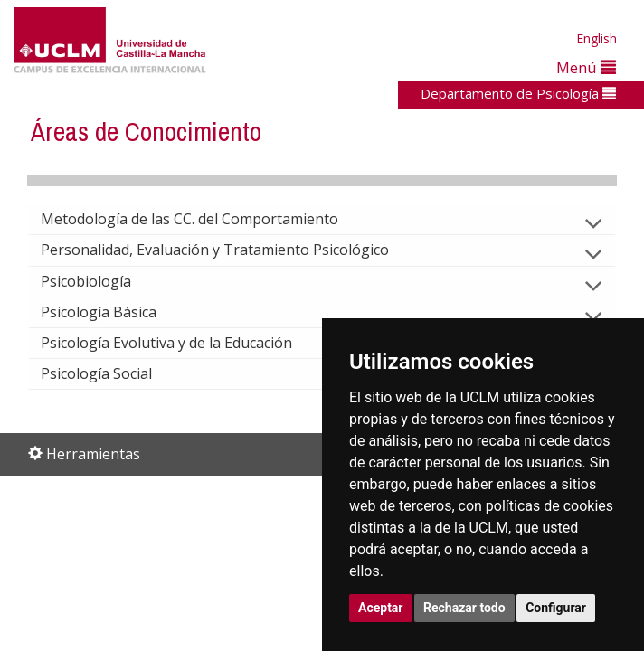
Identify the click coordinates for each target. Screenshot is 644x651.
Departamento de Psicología (518, 93)
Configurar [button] (556, 608)
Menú (586, 67)
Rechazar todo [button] (464, 608)
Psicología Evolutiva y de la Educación (181, 343)
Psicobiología (100, 281)
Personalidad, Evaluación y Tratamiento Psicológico (229, 250)
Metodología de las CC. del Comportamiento (204, 219)
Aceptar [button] (381, 608)
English (597, 38)
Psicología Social (111, 373)
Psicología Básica (113, 312)
